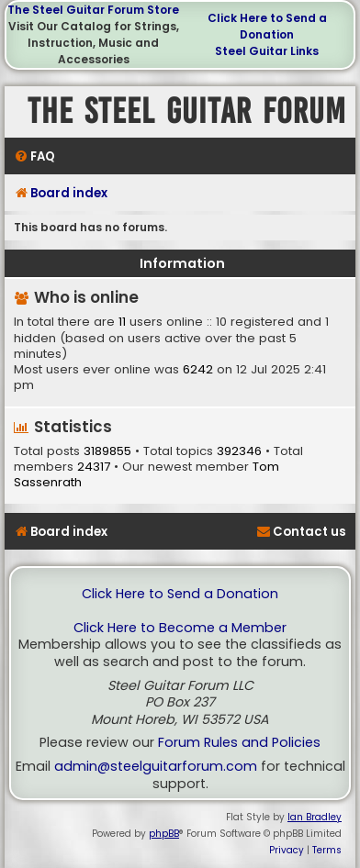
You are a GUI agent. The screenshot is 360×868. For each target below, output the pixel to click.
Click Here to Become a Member (180, 628)
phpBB (164, 834)
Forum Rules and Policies (239, 743)
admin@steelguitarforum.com (156, 767)
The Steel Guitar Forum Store (93, 10)
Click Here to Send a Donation (267, 26)
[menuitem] (34, 156)
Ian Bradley (315, 817)
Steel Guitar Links (267, 51)
